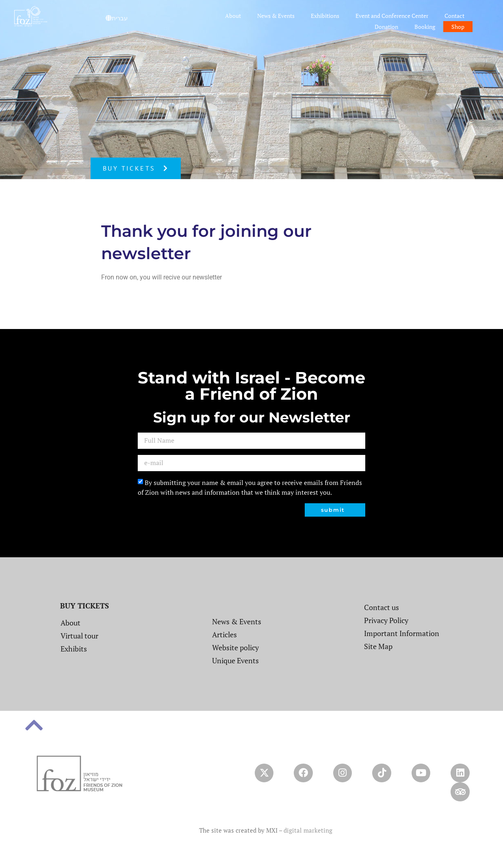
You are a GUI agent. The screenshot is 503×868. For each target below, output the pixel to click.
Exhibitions (325, 16)
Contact (454, 16)
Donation (386, 27)
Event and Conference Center (392, 16)
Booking (425, 27)
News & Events (276, 16)
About (233, 16)
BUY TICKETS (85, 606)
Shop (458, 27)
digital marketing (308, 833)
